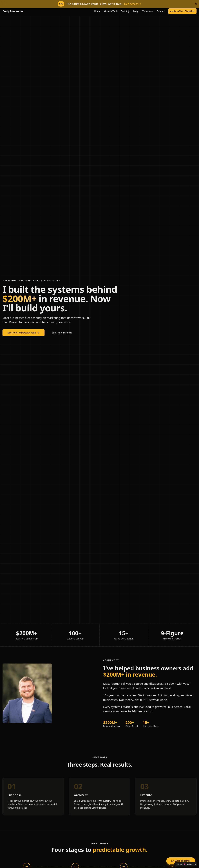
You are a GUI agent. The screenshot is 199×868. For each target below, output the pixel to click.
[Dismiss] (196, 4)
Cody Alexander (13, 11)
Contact (161, 11)
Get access (133, 4)
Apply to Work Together (182, 11)
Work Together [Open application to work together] (181, 861)
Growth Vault (111, 11)
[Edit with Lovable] (184, 864)
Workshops (147, 11)
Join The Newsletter (62, 333)
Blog (136, 11)
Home (97, 11)
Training (125, 11)
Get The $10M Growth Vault (23, 333)
